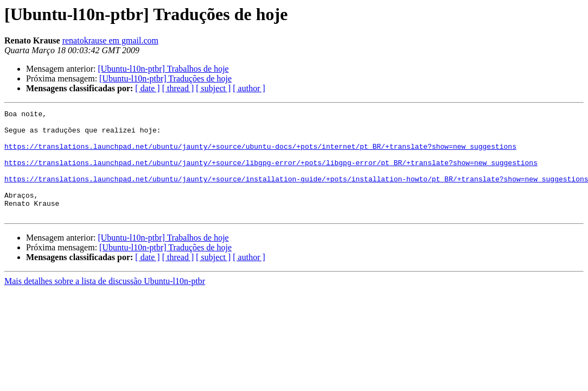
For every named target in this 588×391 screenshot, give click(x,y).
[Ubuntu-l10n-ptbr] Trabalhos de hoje (163, 69)
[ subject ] (213, 88)
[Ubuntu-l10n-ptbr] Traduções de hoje (165, 78)
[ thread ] (178, 88)
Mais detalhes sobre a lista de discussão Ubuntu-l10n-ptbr (105, 302)
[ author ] (249, 88)
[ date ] (147, 88)
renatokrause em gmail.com (110, 40)
